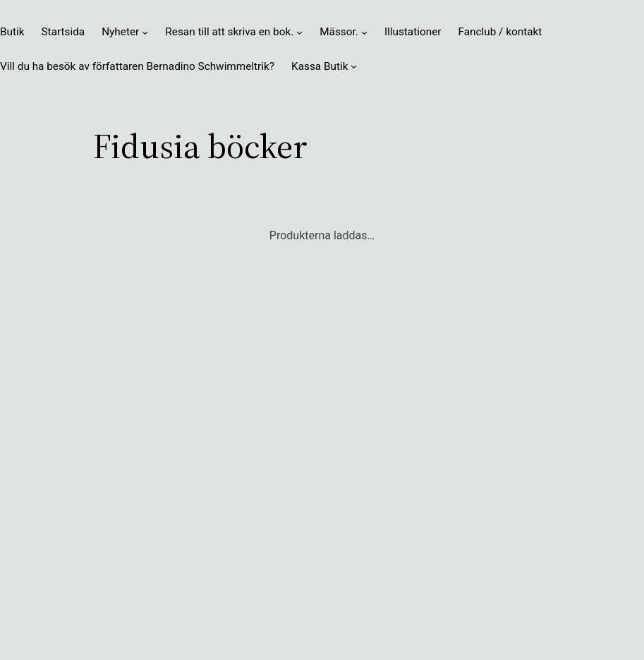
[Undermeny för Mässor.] (364, 32)
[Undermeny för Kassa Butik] (354, 66)
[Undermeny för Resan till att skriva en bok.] (299, 32)
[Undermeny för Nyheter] (145, 32)
